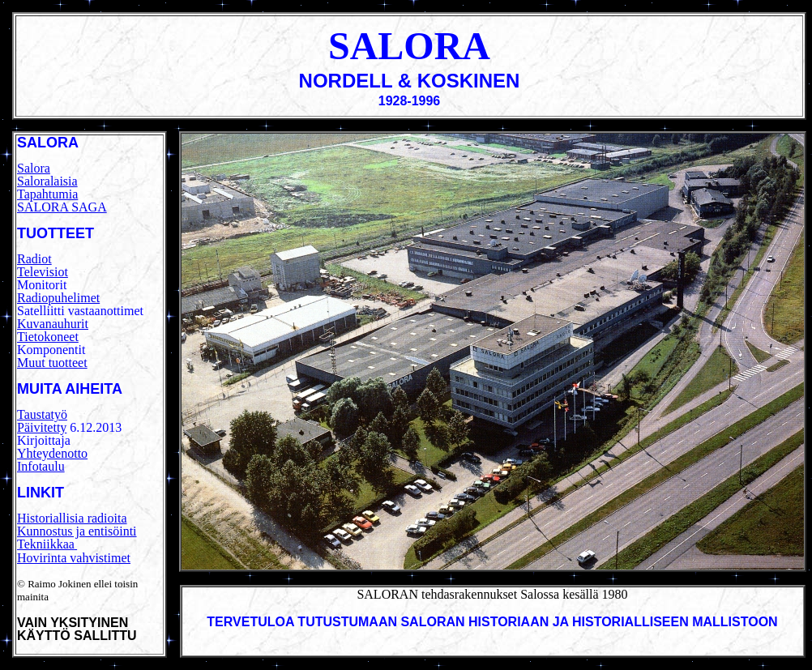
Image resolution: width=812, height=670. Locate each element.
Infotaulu (41, 466)
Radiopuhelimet (58, 298)
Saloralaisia (47, 181)
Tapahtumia (47, 194)
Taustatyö (42, 414)
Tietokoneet (48, 337)
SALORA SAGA (62, 207)
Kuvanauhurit (53, 324)
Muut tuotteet (52, 363)
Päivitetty (42, 427)
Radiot (34, 259)
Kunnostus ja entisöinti (77, 531)
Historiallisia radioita (72, 518)
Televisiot (43, 272)
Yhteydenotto (52, 453)
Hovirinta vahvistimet (74, 558)
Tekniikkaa (46, 544)
